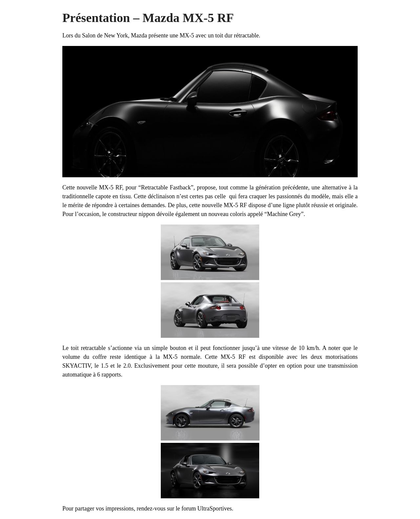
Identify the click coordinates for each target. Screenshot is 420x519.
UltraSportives (214, 508)
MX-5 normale (182, 357)
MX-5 (187, 35)
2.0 (127, 366)
